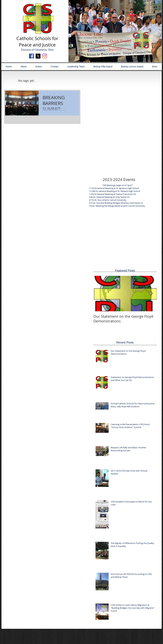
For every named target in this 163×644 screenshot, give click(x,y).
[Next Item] (152, 294)
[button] (115, 31)
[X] (38, 56)
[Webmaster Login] (118, 633)
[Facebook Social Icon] (31, 56)
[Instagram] (45, 56)
